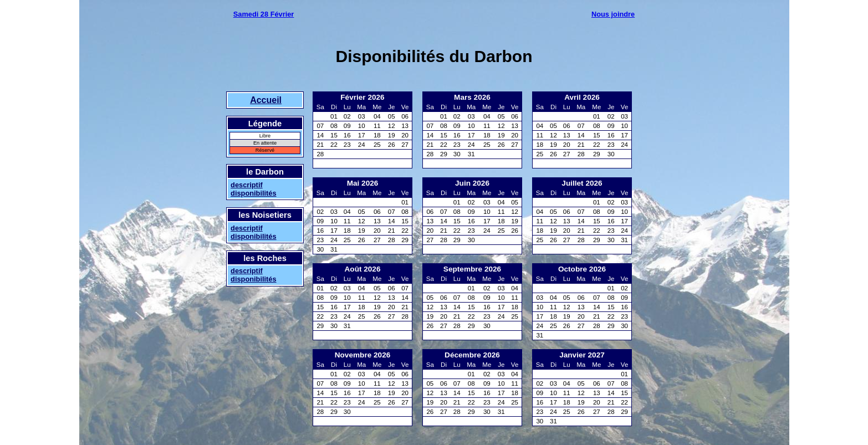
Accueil (266, 100)
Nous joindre (613, 14)
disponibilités (253, 193)
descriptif (247, 185)
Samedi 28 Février (264, 14)
